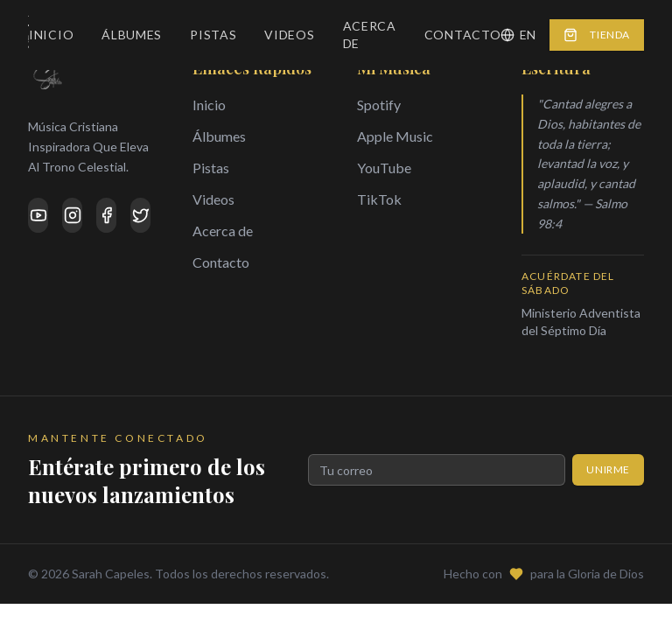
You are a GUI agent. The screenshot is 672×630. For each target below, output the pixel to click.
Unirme (608, 469)
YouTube (384, 168)
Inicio (51, 35)
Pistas (213, 35)
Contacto (463, 35)
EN (518, 35)
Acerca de (370, 35)
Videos (289, 35)
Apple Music (395, 136)
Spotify (379, 105)
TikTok (379, 199)
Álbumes (132, 35)
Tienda (597, 35)
